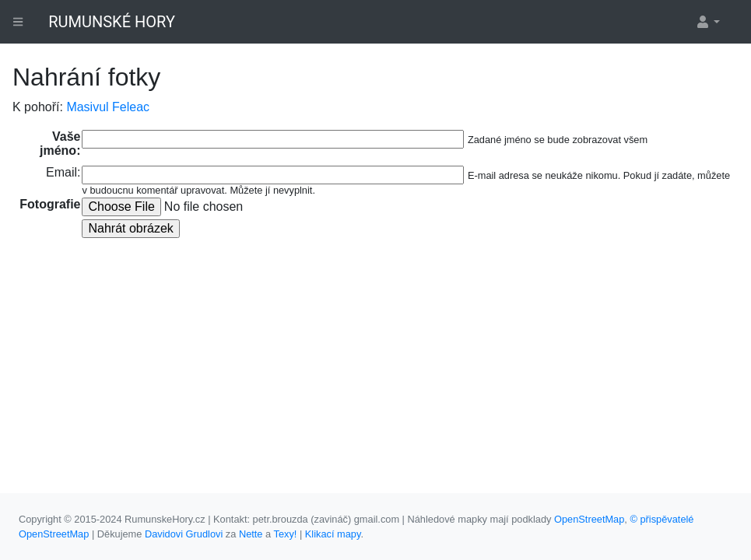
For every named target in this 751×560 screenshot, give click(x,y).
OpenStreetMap (589, 519)
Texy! (285, 534)
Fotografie (50, 204)
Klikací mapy (333, 534)
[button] (707, 22)
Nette (251, 534)
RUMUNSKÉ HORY (112, 22)
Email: (63, 172)
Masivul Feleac (108, 107)
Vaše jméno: (60, 143)
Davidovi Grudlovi (184, 534)
